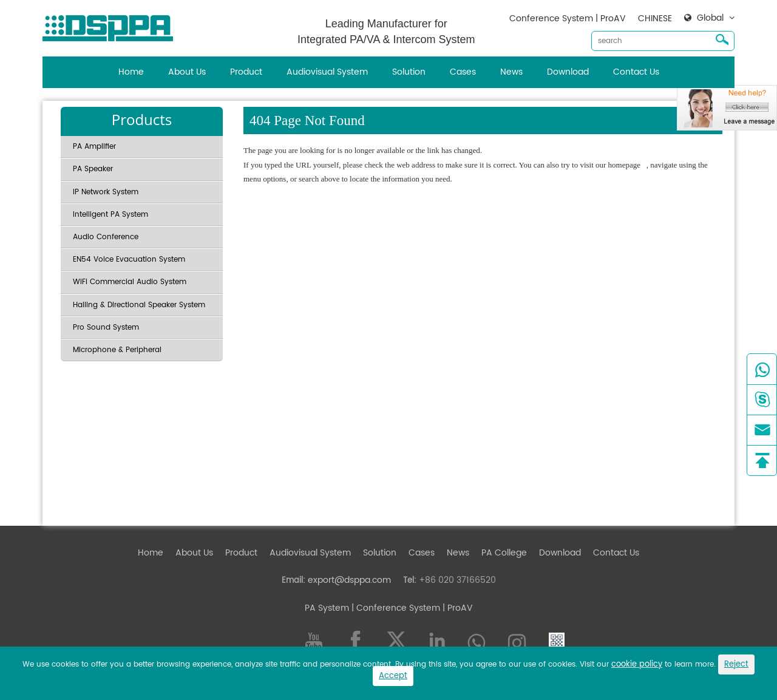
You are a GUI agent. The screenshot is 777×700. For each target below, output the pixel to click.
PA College (504, 553)
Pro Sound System (106, 328)
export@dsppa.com (349, 580)
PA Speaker (93, 169)
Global (710, 18)
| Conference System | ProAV (411, 608)
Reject (736, 664)
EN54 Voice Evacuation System (129, 260)
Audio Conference (106, 237)
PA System (327, 608)
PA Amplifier (94, 147)
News (511, 72)
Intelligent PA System (110, 215)
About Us (187, 72)
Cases (463, 72)
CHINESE (655, 19)
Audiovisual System (327, 72)
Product (246, 72)
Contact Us (636, 72)
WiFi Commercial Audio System (130, 282)
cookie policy (637, 664)
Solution (409, 72)
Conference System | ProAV (568, 19)
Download (568, 72)
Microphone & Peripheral (117, 350)
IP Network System (106, 192)
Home (131, 72)
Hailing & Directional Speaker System (139, 305)
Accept (393, 676)
